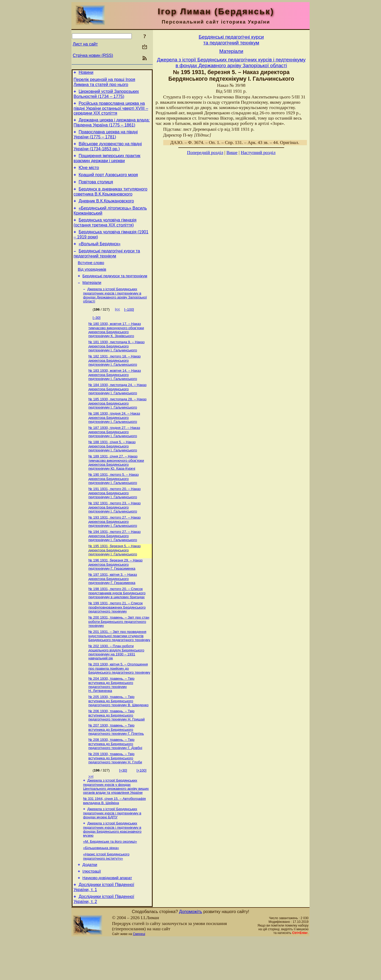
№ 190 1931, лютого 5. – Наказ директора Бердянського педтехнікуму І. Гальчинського (114, 502)
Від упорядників (92, 285)
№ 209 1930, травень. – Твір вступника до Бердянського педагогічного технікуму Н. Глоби (115, 792)
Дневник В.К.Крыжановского (106, 211)
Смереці (139, 976)
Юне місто (89, 175)
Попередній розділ (205, 153)
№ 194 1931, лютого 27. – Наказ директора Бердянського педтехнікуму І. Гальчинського (114, 562)
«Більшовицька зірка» (101, 885)
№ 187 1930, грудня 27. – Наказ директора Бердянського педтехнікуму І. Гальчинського (114, 454)
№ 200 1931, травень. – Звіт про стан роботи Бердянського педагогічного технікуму (119, 651)
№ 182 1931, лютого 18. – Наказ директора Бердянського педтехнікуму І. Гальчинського (114, 380)
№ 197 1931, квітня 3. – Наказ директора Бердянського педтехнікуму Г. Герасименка (113, 606)
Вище (232, 153)
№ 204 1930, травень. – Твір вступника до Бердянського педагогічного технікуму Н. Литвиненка (111, 716)
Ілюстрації (92, 910)
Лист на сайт (85, 44)
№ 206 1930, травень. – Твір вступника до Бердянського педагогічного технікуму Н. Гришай (117, 747)
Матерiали (92, 300)
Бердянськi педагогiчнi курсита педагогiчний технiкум (231, 40)
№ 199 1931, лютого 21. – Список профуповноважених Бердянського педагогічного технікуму (117, 636)
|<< (117, 327)
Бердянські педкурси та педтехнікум (115, 293)
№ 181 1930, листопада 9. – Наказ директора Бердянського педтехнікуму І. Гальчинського (116, 365)
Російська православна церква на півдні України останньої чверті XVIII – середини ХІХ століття (111, 111)
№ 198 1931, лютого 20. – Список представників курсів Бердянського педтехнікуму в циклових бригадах (117, 621)
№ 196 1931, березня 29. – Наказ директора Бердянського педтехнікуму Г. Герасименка (115, 591)
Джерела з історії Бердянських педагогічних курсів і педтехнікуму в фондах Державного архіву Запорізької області (115, 313)
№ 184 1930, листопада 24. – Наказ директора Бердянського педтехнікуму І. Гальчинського (117, 410)
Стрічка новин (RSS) (93, 55)
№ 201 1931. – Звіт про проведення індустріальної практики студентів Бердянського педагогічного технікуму (119, 665)
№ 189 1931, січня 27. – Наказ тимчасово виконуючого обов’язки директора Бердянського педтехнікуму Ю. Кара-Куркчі (116, 486)
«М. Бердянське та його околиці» (110, 878)
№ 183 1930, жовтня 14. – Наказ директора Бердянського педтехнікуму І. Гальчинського (115, 395)
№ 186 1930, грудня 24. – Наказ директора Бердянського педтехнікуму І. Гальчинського (114, 439)
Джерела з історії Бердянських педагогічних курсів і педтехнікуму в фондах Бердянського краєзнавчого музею (112, 865)
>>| (91, 810)
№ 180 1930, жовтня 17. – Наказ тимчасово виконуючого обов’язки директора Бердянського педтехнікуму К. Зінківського (116, 348)
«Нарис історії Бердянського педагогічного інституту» (106, 894)
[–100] (129, 327)
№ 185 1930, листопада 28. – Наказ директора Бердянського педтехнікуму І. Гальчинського (117, 424)
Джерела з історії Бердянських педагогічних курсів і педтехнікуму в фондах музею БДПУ (112, 849)
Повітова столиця (96, 191)
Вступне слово (91, 278)
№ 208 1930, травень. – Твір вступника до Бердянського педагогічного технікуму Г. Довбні (115, 777)
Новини (86, 73)
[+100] (141, 804)
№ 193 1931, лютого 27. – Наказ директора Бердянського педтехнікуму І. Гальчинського (114, 547)
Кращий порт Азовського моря (108, 183)
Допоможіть (191, 953)
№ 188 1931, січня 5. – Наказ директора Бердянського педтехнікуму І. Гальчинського (113, 469)
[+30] (123, 804)
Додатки (90, 903)
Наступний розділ (258, 153)
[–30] (97, 336)
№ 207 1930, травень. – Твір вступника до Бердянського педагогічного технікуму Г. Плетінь (116, 762)
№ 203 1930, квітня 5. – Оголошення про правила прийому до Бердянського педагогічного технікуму (119, 699)
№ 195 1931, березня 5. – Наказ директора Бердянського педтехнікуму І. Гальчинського (114, 577)
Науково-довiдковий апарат (107, 918)
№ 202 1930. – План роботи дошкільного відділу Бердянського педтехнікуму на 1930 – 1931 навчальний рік (116, 682)
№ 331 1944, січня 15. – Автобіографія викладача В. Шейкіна (114, 836)
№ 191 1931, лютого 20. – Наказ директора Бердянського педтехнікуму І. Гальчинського (114, 517)
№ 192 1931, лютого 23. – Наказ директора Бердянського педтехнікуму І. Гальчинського (114, 532)
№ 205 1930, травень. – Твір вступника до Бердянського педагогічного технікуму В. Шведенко (118, 733)
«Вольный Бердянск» (99, 257)
